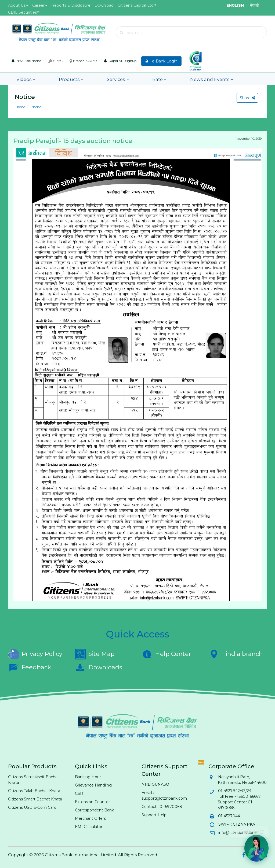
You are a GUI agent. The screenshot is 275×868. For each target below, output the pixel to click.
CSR (79, 793)
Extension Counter (92, 802)
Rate (128, 79)
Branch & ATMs (83, 61)
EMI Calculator (89, 827)
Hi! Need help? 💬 (249, 830)
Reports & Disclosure (71, 5)
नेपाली (254, 5)
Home (20, 107)
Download (104, 5)
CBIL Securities (22, 12)
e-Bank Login (161, 61)
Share (246, 98)
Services (96, 79)
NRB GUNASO (155, 784)
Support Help (154, 815)
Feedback (30, 667)
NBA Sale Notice (26, 61)
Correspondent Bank (94, 810)
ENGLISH (235, 5)
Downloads (99, 667)
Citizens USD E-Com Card (32, 807)
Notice (36, 107)
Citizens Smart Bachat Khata (35, 799)
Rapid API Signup (120, 61)
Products (59, 79)
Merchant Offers (90, 818)
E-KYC (55, 61)
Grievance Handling (93, 785)
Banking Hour (88, 777)
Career (40, 5)
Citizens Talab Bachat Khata (34, 791)
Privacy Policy (35, 654)
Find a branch (236, 654)
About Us (18, 5)
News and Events (170, 79)
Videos (23, 79)
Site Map (95, 654)
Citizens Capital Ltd (136, 5)
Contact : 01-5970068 (162, 807)
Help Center (166, 654)
